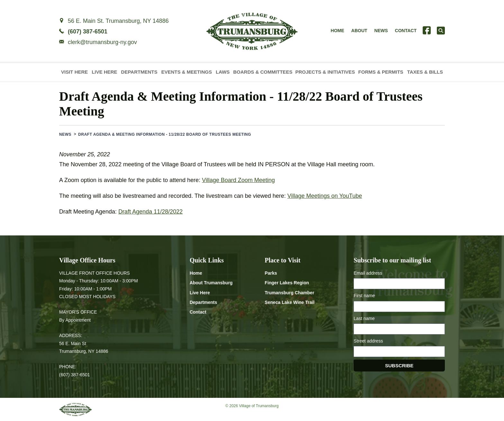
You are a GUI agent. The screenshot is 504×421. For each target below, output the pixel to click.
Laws (223, 72)
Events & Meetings (187, 72)
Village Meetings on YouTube (325, 196)
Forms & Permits (381, 72)
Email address (368, 273)
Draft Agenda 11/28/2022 (150, 212)
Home (337, 31)
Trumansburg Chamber (290, 293)
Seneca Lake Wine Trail (290, 302)
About (359, 31)
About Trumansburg (211, 283)
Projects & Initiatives (325, 72)
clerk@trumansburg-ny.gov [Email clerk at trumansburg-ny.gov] (102, 42)
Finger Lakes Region (287, 283)
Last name (364, 318)
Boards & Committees (263, 72)
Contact (406, 31)
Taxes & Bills (425, 72)
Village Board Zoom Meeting (238, 180)
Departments (139, 72)
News (381, 31)
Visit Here (74, 72)
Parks (271, 273)
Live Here (104, 72)
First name (364, 296)
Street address (368, 341)
